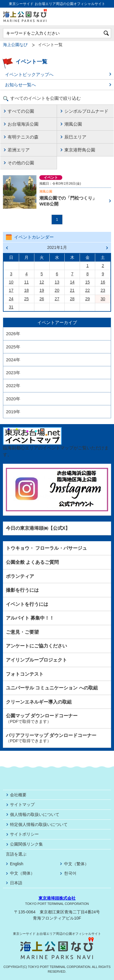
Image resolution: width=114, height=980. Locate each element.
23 (103, 290)
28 (72, 299)
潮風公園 (73, 124)
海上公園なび (15, 45)
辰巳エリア (75, 137)
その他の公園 (21, 163)
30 (103, 299)
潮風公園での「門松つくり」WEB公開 (68, 201)
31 (11, 307)
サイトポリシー (24, 834)
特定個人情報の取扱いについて (39, 824)
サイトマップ (22, 804)
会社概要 (18, 795)
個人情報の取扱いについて (35, 814)
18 (26, 290)
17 (11, 290)
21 (72, 290)
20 (57, 290)
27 (57, 299)
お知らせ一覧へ (20, 85)
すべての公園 (21, 111)
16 (103, 282)
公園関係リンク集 (26, 844)
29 (88, 299)
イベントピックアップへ (29, 74)
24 (11, 299)
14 (72, 282)
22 (88, 290)
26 (42, 299)
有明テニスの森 (23, 137)
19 (42, 290)
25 (26, 299)
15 (88, 282)
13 (57, 282)
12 (42, 282)
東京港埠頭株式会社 (57, 898)
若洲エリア (19, 150)
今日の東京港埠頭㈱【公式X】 (38, 528)
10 (11, 282)
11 (26, 282)
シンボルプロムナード (86, 111)
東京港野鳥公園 (80, 150)
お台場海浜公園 (23, 124)
